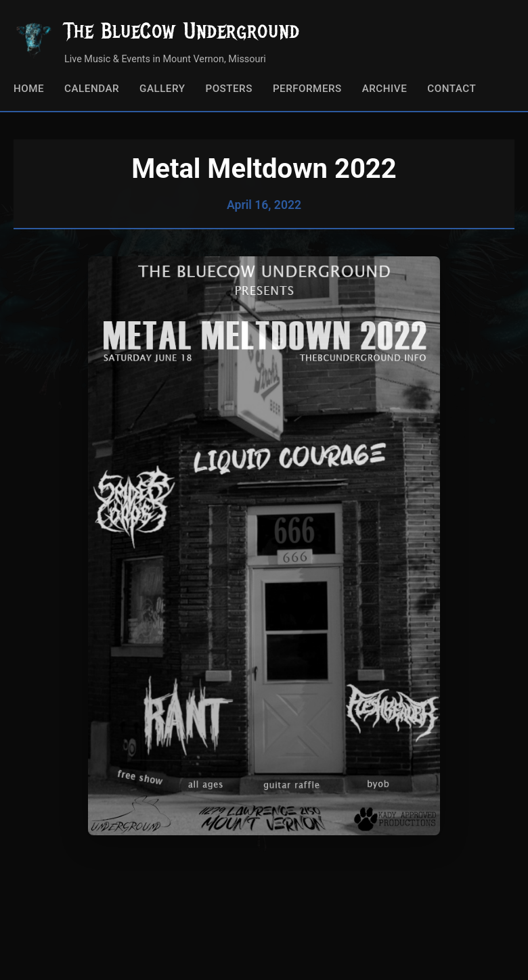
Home (29, 89)
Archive (385, 89)
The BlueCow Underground (182, 31)
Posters (228, 89)
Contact (452, 89)
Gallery (162, 89)
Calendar (92, 89)
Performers (307, 89)
